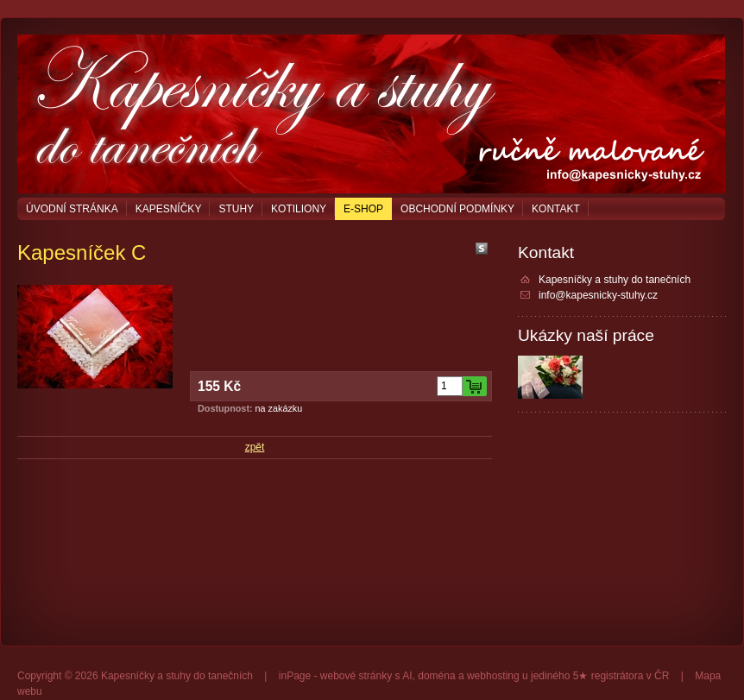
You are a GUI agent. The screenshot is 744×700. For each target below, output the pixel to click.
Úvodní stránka (72, 209)
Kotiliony (299, 209)
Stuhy (236, 209)
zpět (255, 447)
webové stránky (356, 676)
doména (436, 676)
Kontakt (556, 209)
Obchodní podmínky (457, 209)
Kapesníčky (169, 209)
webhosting (493, 676)
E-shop (363, 209)
